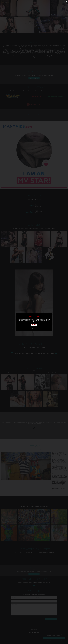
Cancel (34, 329)
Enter (34, 325)
